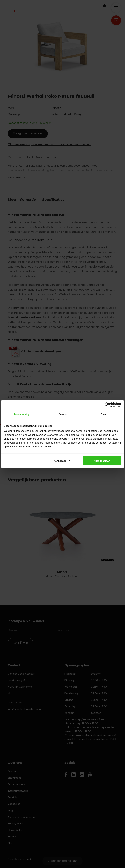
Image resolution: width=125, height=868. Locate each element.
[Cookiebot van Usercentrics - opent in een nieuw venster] (107, 405)
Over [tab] (103, 414)
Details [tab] (62, 414)
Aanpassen (62, 461)
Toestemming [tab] (22, 414)
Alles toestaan (102, 461)
